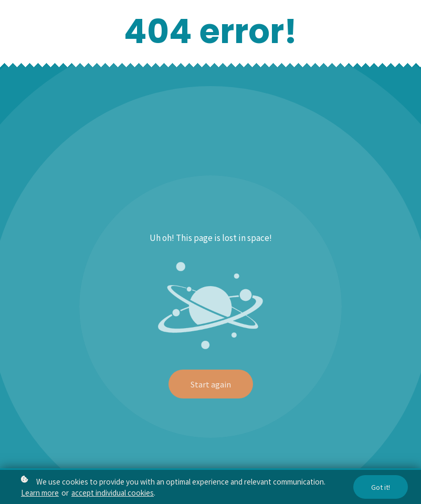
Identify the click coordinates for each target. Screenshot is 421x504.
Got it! (381, 488)
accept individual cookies (113, 493)
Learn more (40, 493)
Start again (211, 384)
